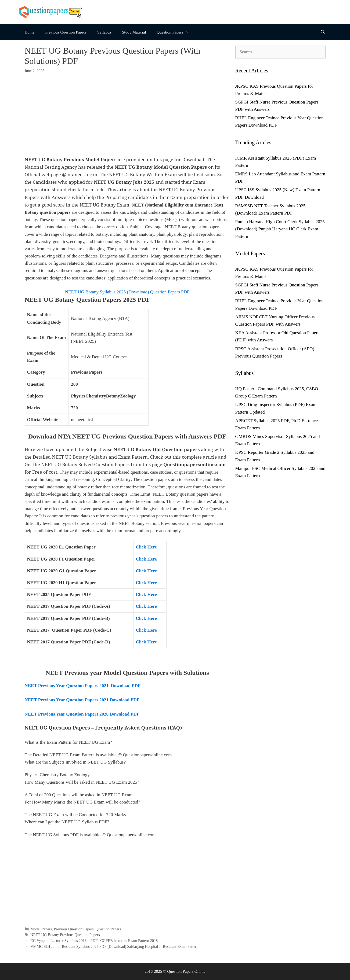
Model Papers (41, 929)
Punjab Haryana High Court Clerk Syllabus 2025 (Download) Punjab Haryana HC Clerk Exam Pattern (280, 229)
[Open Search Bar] (323, 32)
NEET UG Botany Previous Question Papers (65, 935)
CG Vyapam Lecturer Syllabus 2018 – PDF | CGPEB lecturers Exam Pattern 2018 (94, 941)
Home (30, 32)
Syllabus (104, 32)
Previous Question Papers (66, 32)
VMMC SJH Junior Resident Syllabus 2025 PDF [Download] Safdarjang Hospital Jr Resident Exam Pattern (114, 946)
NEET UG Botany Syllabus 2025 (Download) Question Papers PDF (127, 292)
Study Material (134, 32)
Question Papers (176, 32)
